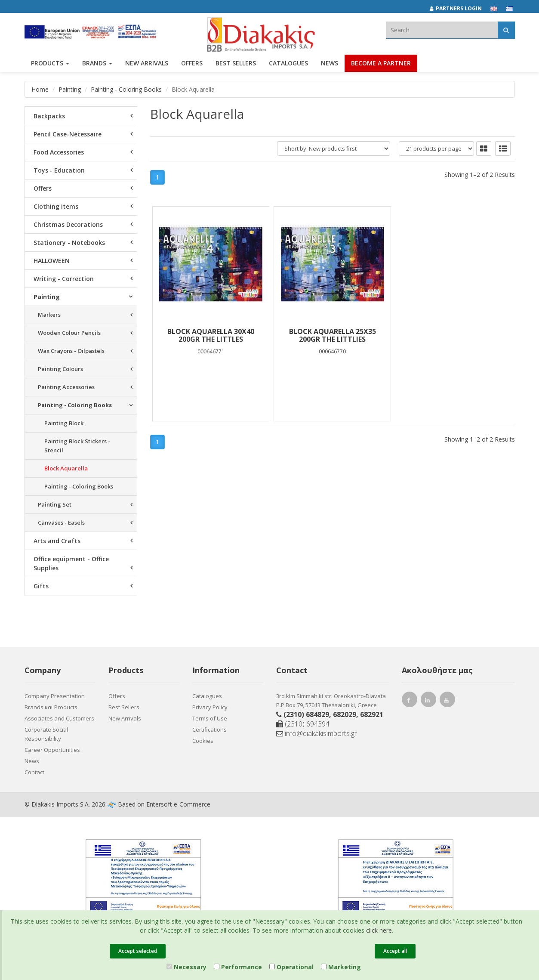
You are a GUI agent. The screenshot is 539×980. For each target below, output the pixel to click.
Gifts (41, 586)
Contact (34, 772)
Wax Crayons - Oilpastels (71, 351)
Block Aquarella (66, 468)
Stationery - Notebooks (69, 243)
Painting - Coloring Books (126, 89)
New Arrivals (125, 718)
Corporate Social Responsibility (46, 734)
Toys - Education (59, 170)
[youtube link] (447, 701)
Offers (43, 188)
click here (379, 930)
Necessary (186, 967)
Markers (49, 315)
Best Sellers (236, 63)
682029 (345, 714)
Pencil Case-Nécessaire (68, 134)
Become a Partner (381, 63)
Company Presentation (55, 696)
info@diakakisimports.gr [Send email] (317, 733)
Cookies (203, 741)
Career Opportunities (52, 750)
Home (40, 89)
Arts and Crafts (57, 541)
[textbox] (442, 30)
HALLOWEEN (52, 261)
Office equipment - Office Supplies (71, 563)
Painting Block (64, 423)
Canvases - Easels (61, 522)
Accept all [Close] (395, 951)
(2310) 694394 (303, 724)
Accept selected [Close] (138, 951)
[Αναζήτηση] (506, 30)
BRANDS (97, 63)
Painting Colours (60, 369)
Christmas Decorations (68, 224)
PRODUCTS (50, 63)
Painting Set (55, 504)
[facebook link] (410, 701)
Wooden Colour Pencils (69, 333)
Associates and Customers (59, 718)
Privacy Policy (210, 707)
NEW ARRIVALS (147, 63)
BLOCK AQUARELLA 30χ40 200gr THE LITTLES (211, 335)
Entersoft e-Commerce (178, 804)
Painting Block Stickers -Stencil (77, 446)
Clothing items (56, 206)
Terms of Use (210, 718)
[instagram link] (428, 701)
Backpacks (49, 116)
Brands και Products (51, 707)
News (330, 63)
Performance (238, 967)
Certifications (209, 730)
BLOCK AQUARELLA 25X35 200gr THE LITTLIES (333, 335)
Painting (70, 89)
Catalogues (288, 63)
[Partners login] (460, 9)
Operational (291, 967)
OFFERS (192, 63)
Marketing (341, 967)
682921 (372, 714)
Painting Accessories (66, 387)
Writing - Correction (64, 279)
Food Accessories (59, 152)
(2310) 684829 (306, 714)
